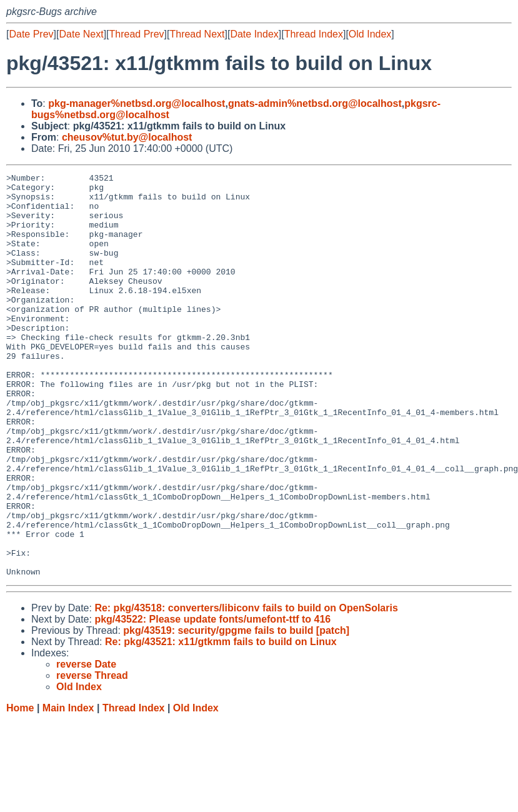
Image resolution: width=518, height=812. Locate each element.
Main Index (68, 789)
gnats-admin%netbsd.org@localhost (315, 103)
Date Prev (31, 34)
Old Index (370, 34)
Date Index (254, 34)
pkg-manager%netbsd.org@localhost (137, 103)
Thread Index (314, 34)
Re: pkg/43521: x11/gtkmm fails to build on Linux (221, 722)
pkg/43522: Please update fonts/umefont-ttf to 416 (212, 700)
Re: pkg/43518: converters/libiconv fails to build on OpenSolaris (246, 689)
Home (20, 789)
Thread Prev (137, 34)
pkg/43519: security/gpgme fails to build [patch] (236, 711)
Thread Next (197, 34)
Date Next (81, 34)
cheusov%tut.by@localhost (127, 137)
